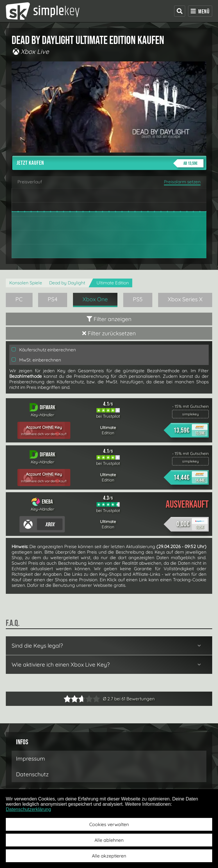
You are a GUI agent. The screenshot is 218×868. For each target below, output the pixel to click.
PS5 (138, 299)
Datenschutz (32, 774)
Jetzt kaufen (110, 163)
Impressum (31, 759)
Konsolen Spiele (26, 283)
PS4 (53, 299)
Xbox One (95, 299)
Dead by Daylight (67, 283)
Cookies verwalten (109, 824)
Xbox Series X (185, 299)
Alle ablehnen (109, 840)
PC (19, 299)
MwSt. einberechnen (36, 360)
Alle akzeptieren (109, 856)
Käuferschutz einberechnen (44, 350)
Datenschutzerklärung (28, 809)
